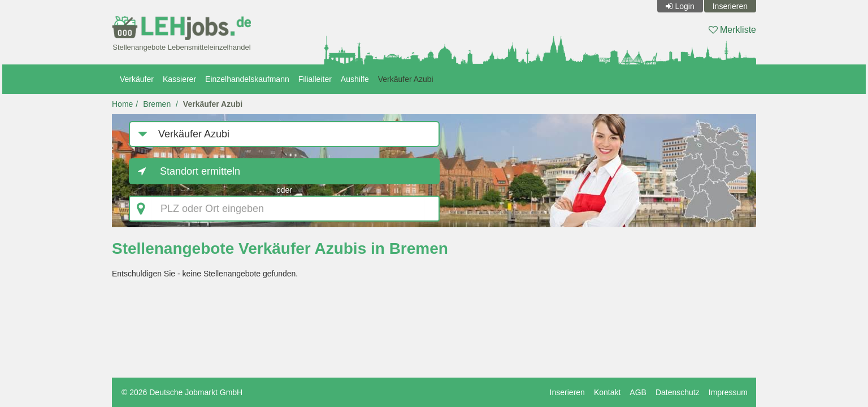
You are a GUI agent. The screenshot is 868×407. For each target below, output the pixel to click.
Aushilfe (355, 79)
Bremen (157, 104)
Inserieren (730, 6)
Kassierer (179, 79)
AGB (638, 392)
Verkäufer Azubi (406, 79)
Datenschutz (678, 392)
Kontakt (607, 392)
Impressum (728, 392)
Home (122, 104)
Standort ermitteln (200, 171)
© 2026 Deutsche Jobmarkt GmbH (182, 392)
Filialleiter (315, 79)
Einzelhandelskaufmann (247, 79)
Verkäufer (137, 79)
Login (684, 6)
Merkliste (732, 30)
